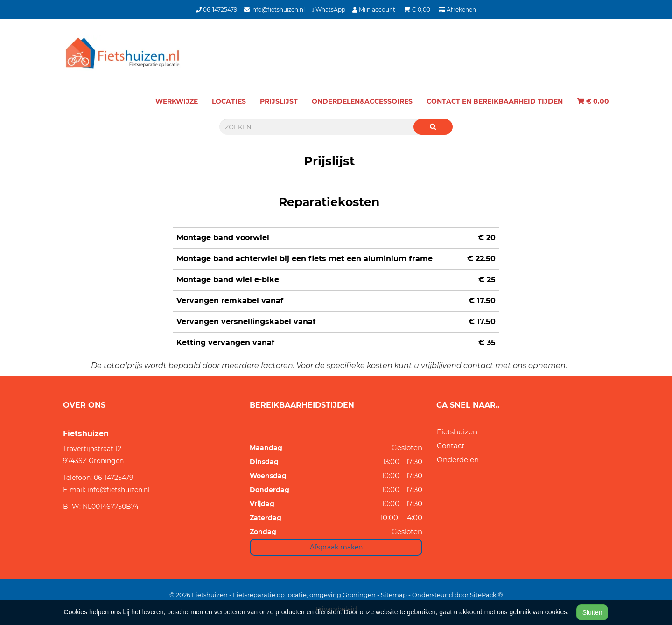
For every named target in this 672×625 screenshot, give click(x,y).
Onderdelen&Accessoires (362, 101)
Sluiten (592, 612)
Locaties (229, 101)
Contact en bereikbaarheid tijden (495, 101)
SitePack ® (486, 595)
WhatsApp (328, 10)
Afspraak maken (336, 547)
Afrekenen (457, 10)
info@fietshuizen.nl (274, 10)
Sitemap (394, 595)
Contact (451, 446)
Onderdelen (458, 460)
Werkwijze (177, 101)
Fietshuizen (457, 432)
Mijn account (374, 10)
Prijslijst (279, 101)
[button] (433, 127)
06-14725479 (217, 10)
